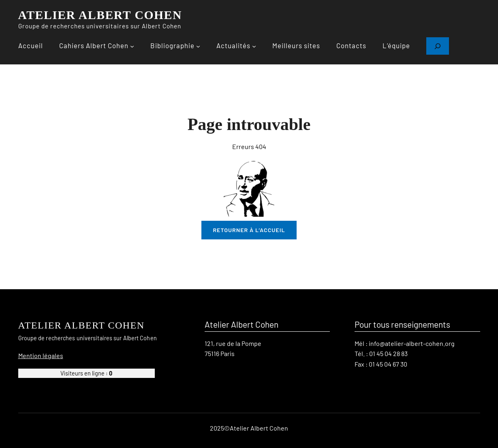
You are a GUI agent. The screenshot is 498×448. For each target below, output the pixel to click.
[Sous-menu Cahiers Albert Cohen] (132, 46)
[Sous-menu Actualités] (254, 46)
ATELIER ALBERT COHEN (100, 15)
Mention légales (41, 355)
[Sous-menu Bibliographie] (198, 46)
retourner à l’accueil (249, 230)
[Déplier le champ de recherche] (438, 46)
